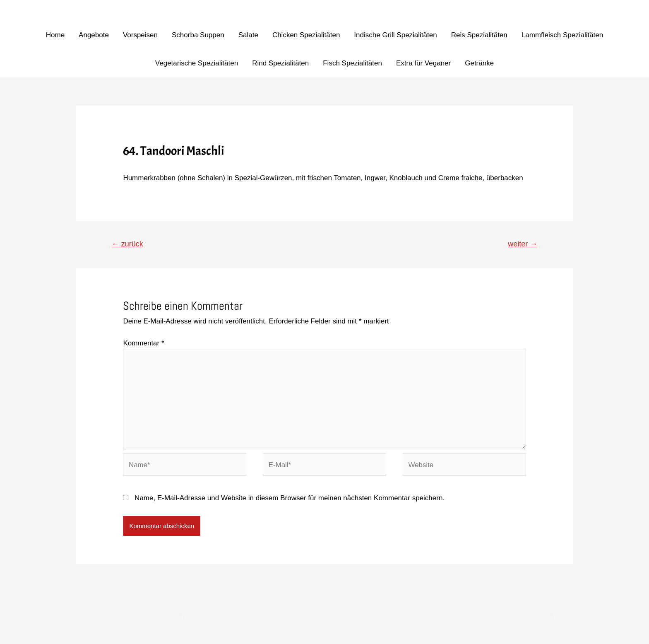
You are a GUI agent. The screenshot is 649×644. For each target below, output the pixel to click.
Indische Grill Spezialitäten (395, 35)
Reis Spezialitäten (479, 35)
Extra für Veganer (423, 63)
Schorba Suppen (198, 35)
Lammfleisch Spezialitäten (562, 35)
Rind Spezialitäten (280, 63)
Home (55, 35)
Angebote (94, 35)
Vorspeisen (140, 35)
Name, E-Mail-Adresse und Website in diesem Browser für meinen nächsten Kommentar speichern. (290, 499)
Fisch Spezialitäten (352, 63)
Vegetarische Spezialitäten (197, 63)
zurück (128, 244)
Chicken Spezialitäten (306, 35)
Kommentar (143, 343)
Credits (178, 619)
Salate (248, 35)
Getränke (479, 63)
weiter (523, 244)
